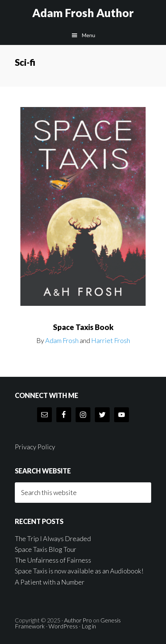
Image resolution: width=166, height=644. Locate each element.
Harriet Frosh (111, 340)
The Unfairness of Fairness (53, 560)
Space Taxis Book (83, 327)
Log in (89, 626)
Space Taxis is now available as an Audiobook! (79, 571)
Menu (89, 35)
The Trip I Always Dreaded (53, 538)
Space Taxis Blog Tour (46, 549)
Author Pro (78, 620)
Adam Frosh (62, 340)
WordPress (63, 626)
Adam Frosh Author (83, 13)
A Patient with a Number (50, 582)
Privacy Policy (35, 447)
